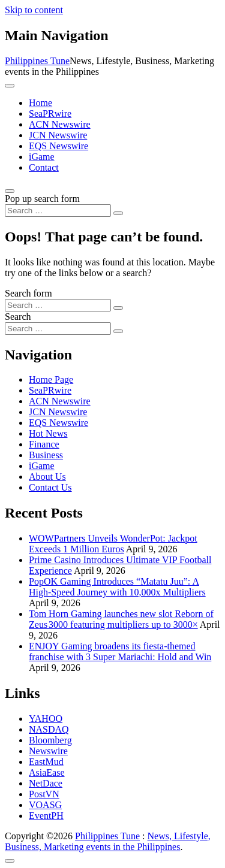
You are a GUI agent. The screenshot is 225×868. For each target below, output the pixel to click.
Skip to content (34, 10)
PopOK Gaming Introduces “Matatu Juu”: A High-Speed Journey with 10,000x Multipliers (117, 587)
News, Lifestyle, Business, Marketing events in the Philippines (108, 841)
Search (18, 317)
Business (46, 455)
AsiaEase (47, 772)
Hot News (48, 433)
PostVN (44, 794)
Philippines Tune (37, 61)
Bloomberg (50, 740)
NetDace (46, 783)
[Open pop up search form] (10, 191)
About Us (47, 477)
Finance (44, 444)
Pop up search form (42, 199)
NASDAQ (49, 729)
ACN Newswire (60, 124)
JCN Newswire (58, 135)
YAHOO (46, 719)
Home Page (51, 379)
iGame (42, 157)
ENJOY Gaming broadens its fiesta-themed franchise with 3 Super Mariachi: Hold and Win (120, 651)
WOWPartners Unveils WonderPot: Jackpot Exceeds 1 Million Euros (113, 544)
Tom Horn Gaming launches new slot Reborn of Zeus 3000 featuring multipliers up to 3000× (121, 619)
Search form (28, 293)
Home (40, 103)
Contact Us (50, 487)
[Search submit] (118, 213)
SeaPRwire (50, 114)
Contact (44, 167)
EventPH (46, 816)
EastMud (46, 762)
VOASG (45, 805)
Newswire (48, 751)
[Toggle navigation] (10, 86)
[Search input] (58, 211)
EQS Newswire (58, 146)
